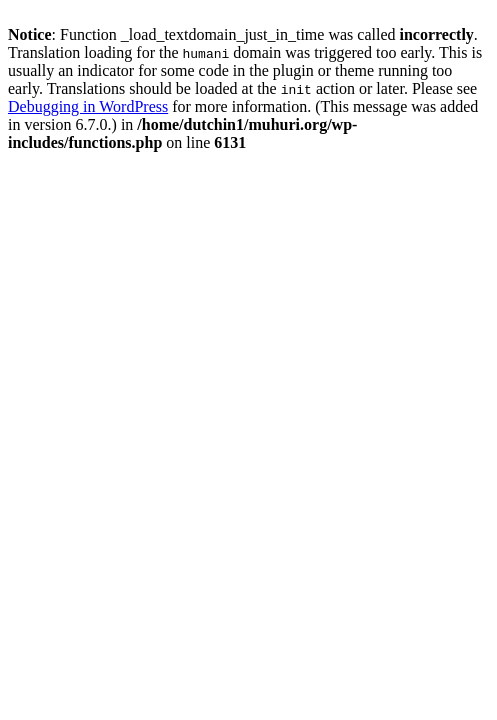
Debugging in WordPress (88, 106)
